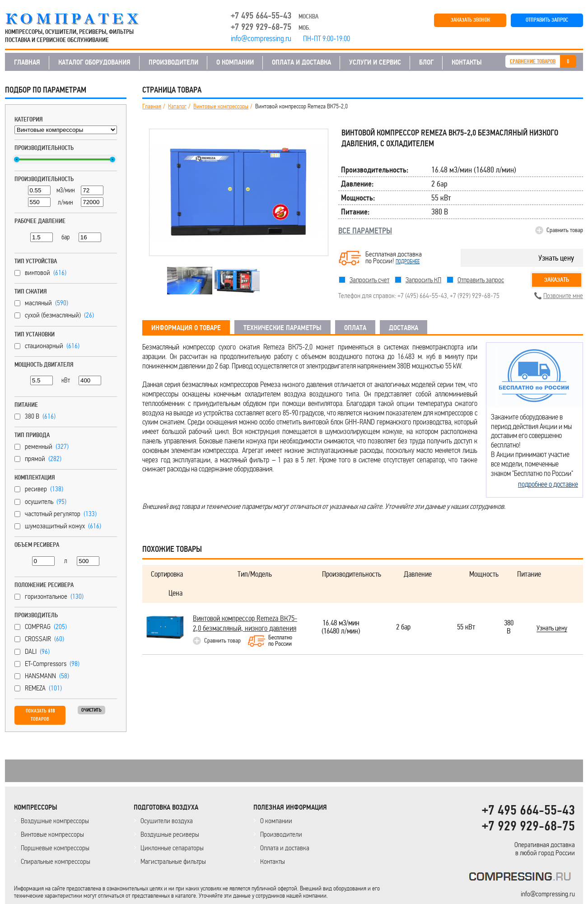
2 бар (403, 627)
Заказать (557, 280)
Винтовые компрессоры (221, 107)
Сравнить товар (565, 230)
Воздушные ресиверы (170, 834)
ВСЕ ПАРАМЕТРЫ (365, 231)
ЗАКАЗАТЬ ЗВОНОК (470, 20)
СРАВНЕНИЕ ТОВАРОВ (533, 62)
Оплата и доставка (285, 848)
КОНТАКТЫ (467, 62)
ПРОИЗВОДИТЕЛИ (173, 62)
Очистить (91, 710)
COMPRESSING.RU (81, 19)
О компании (276, 821)
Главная (152, 107)
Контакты (273, 861)
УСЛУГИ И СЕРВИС (375, 62)
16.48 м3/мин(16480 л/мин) (341, 627)
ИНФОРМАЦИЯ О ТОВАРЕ (186, 328)
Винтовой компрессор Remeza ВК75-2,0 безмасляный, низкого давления (245, 623)
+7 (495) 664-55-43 (422, 296)
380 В (509, 627)
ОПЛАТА (355, 328)
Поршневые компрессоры (55, 848)
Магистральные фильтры (173, 861)
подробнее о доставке (548, 484)
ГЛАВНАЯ (27, 62)
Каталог (177, 107)
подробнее (408, 261)
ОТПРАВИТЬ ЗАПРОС (547, 20)
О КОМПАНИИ (235, 62)
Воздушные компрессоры (55, 821)
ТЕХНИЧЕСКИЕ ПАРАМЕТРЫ (282, 328)
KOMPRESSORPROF (522, 878)
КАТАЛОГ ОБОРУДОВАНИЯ (94, 62)
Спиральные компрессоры (56, 861)
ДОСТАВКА (404, 328)
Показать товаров (40, 715)
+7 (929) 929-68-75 (475, 296)
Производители (281, 834)
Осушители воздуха (167, 821)
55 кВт (466, 627)
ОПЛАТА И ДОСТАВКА (301, 62)
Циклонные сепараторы (172, 848)
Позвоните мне (563, 296)
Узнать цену (556, 258)
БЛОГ (426, 62)
